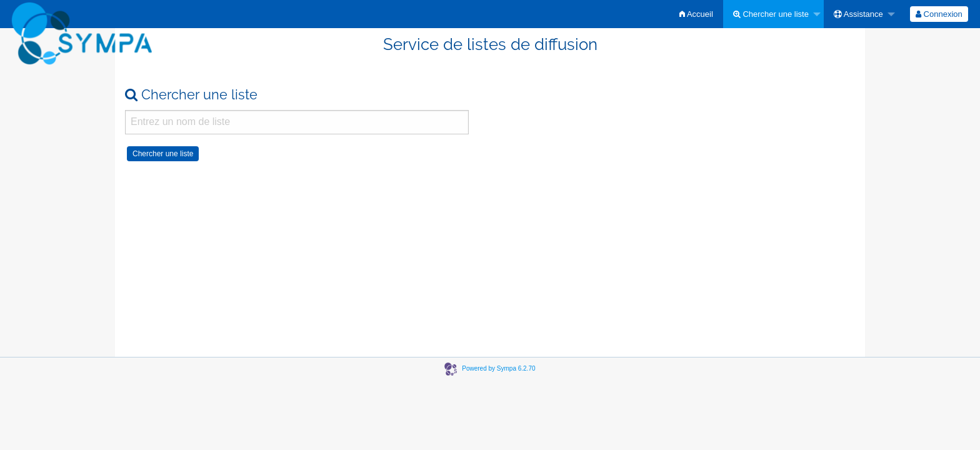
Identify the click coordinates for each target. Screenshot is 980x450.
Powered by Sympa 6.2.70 (498, 368)
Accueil (696, 14)
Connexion (939, 14)
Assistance (858, 14)
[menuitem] (696, 14)
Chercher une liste (771, 14)
